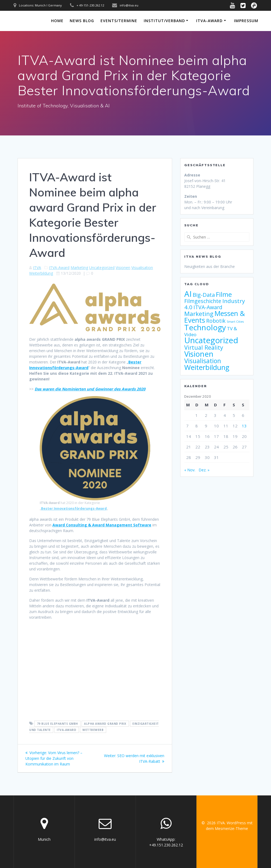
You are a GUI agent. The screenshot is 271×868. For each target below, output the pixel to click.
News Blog (82, 21)
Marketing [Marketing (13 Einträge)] (199, 314)
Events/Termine (119, 21)
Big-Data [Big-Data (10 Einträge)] (204, 295)
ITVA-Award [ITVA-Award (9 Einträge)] (208, 307)
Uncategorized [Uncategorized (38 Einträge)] (211, 340)
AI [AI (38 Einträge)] (188, 294)
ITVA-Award (209, 21)
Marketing (79, 268)
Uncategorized (102, 268)
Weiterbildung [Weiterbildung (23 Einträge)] (207, 367)
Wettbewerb (93, 730)
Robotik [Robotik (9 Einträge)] (216, 321)
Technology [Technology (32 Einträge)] (205, 327)
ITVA (37, 268)
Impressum (246, 21)
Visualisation (142, 268)
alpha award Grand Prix (105, 724)
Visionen (123, 268)
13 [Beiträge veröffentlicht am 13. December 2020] (244, 426)
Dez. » (204, 470)
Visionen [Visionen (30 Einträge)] (199, 354)
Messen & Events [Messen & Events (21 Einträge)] (215, 317)
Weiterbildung (41, 273)
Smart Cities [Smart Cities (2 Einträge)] (235, 322)
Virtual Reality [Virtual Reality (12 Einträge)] (204, 347)
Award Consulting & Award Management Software (102, 525)
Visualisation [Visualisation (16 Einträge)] (203, 361)
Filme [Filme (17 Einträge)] (224, 294)
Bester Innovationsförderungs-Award (74, 508)
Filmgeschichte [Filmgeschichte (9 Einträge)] (203, 301)
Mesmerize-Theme (231, 828)
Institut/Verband (164, 21)
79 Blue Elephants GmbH (58, 724)
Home (57, 21)
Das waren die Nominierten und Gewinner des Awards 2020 (90, 389)
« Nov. (190, 470)
